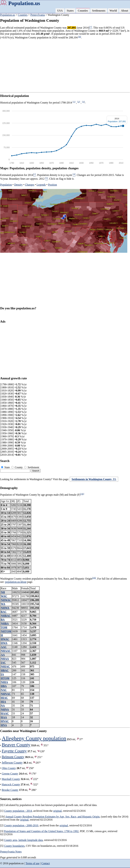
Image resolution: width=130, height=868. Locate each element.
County (17, 467)
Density (18, 185)
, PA (94, 479)
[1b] (82, 494)
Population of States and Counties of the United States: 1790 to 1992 (41, 831)
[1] (74, 102)
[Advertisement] (65, 66)
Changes (30, 185)
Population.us (24, 3)
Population (6, 185)
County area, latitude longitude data (23, 840)
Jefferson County (12, 763)
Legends (41, 185)
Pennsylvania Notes (11, 852)
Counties (83, 11)
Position (52, 185)
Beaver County (16, 745)
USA (60, 11)
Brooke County (10, 790)
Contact (46, 863)
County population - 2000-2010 (21, 825)
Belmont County (13, 757)
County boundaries (14, 846)
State (6, 467)
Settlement (32, 467)
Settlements (99, 11)
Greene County (10, 774)
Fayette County (14, 751)
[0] (80, 37)
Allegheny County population (34, 738)
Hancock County (11, 784)
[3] (83, 102)
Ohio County (9, 768)
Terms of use (32, 863)
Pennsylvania (38, 15)
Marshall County (11, 779)
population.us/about (16, 582)
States (70, 11)
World (113, 11)
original (57, 811)
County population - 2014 (18, 811)
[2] (79, 102)
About (124, 11)
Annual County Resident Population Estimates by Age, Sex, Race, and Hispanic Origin (52, 817)
